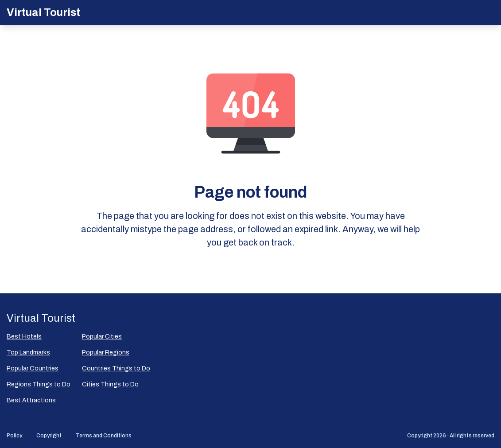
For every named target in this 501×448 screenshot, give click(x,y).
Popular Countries (33, 368)
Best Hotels (24, 337)
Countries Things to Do (116, 368)
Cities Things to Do (110, 384)
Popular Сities (102, 337)
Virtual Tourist (43, 12)
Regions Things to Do (39, 384)
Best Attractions (31, 400)
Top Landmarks (28, 353)
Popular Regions (106, 353)
